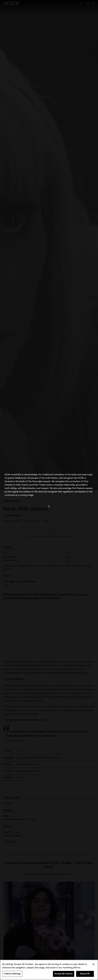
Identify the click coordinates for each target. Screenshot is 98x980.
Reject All (85, 974)
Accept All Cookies (64, 974)
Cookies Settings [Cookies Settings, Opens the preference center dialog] (12, 974)
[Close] (93, 964)
